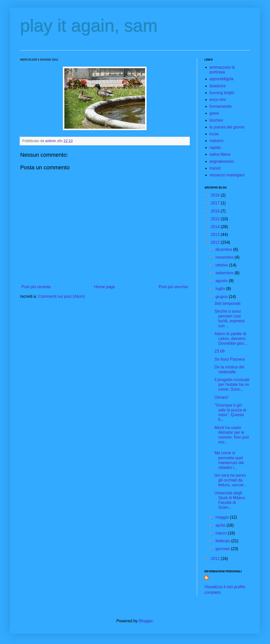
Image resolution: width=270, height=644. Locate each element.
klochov (216, 120)
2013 (216, 235)
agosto (222, 281)
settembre (225, 273)
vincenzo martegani (227, 175)
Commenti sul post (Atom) (61, 296)
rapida (215, 147)
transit (215, 168)
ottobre (222, 265)
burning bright (222, 93)
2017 (216, 203)
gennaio (223, 549)
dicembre (224, 249)
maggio (223, 517)
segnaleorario (222, 161)
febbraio (223, 541)
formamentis (221, 106)
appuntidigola (221, 79)
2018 (216, 195)
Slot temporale (227, 303)
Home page (105, 287)
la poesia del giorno (227, 127)
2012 (216, 242)
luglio (221, 289)
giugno (222, 297)
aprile (221, 525)
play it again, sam (89, 26)
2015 (216, 219)
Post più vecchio (173, 287)
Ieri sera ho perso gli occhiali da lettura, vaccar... (231, 480)
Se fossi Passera (230, 359)
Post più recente (36, 287)
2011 (216, 559)
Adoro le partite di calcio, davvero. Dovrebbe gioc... (231, 339)
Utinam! (221, 397)
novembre (225, 257)
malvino (216, 141)
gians (214, 113)
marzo (222, 533)
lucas (214, 134)
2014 (216, 227)
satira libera (220, 154)
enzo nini (218, 100)
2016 (216, 211)
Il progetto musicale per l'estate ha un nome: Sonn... (232, 384)
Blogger (146, 621)
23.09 (220, 351)
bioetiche (218, 86)
